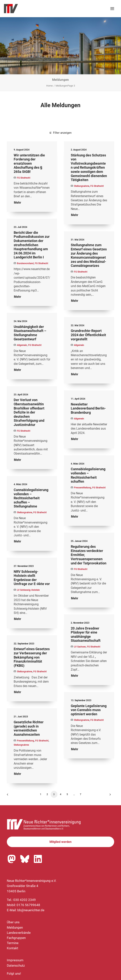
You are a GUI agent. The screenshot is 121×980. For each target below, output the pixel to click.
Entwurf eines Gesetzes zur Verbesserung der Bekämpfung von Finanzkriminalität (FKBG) (32, 657)
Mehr (18, 203)
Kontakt (13, 948)
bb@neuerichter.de (31, 910)
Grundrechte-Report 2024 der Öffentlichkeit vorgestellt (88, 335)
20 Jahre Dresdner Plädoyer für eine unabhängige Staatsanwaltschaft (86, 634)
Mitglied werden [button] (61, 842)
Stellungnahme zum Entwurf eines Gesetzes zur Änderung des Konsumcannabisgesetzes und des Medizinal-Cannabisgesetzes (89, 255)
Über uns (13, 922)
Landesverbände (19, 933)
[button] (112, 9)
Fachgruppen (16, 938)
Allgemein (22, 345)
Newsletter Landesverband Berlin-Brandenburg (88, 408)
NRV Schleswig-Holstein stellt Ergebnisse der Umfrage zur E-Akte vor (32, 578)
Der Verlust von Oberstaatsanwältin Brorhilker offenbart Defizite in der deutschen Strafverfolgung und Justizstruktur (29, 412)
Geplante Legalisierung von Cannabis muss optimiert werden (89, 710)
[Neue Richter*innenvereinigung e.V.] (37, 9)
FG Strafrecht (24, 178)
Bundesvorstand (25, 263)
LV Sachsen (80, 647)
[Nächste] (109, 796)
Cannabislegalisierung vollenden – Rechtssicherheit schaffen (88, 475)
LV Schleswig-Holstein (28, 590)
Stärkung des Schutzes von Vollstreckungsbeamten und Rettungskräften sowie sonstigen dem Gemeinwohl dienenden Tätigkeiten (89, 168)
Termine (13, 943)
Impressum (15, 960)
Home (49, 86)
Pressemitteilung (83, 488)
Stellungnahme (82, 186)
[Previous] (12, 796)
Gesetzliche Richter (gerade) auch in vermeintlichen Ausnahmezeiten (29, 728)
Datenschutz (16, 965)
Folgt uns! (14, 974)
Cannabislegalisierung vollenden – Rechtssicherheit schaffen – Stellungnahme (31, 498)
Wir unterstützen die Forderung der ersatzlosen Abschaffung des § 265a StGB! (29, 163)
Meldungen (15, 927)
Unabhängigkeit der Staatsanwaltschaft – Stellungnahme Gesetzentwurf (30, 333)
